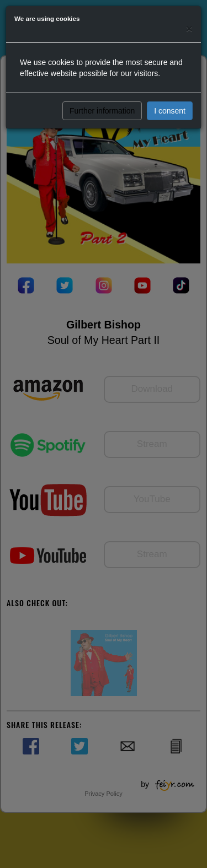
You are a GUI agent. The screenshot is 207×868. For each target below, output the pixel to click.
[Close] (189, 28)
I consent (170, 111)
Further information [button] (102, 111)
